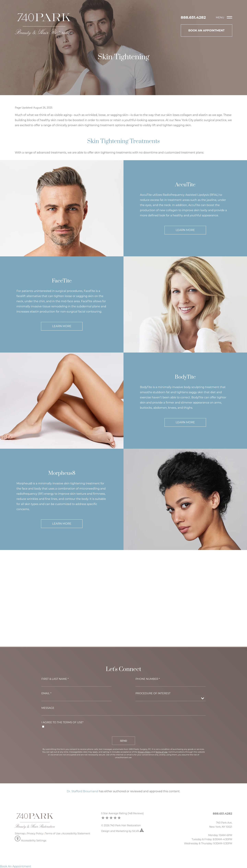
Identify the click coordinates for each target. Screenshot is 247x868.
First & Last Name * (55, 679)
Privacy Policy (35, 833)
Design (105, 831)
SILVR (138, 831)
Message (48, 708)
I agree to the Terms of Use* (62, 722)
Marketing (122, 831)
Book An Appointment (206, 30)
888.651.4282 (193, 18)
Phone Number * (148, 679)
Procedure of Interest (153, 693)
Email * (46, 693)
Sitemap (20, 833)
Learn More (185, 230)
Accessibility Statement (76, 833)
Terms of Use (53, 833)
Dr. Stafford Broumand (83, 791)
